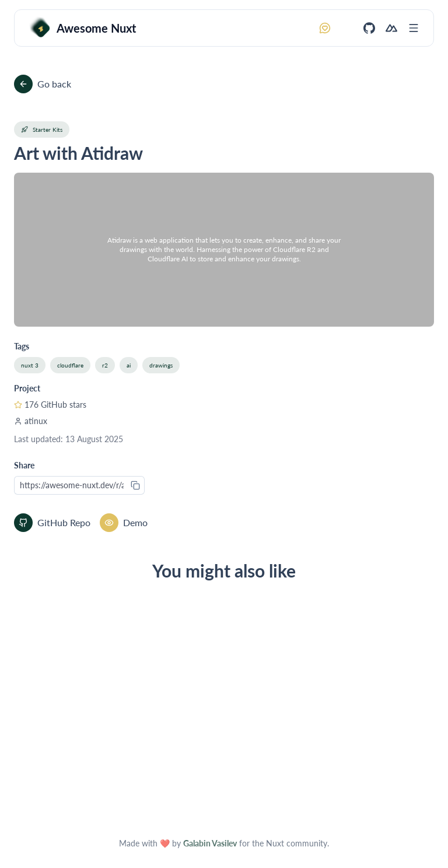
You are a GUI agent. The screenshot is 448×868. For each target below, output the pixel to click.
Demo (124, 523)
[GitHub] (369, 28)
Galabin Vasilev (210, 843)
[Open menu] (414, 28)
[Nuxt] (391, 28)
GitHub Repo (52, 523)
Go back (43, 84)
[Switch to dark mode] (347, 28)
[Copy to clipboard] (135, 485)
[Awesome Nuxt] (82, 28)
